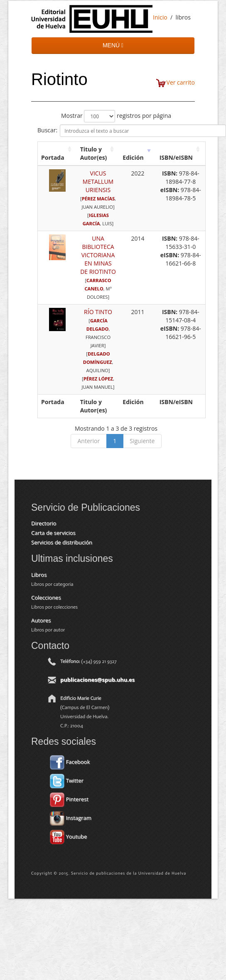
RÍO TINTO (98, 312)
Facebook (70, 762)
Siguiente (142, 441)
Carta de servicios (53, 533)
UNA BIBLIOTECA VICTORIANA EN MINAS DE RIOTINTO (98, 255)
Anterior (89, 441)
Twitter (67, 780)
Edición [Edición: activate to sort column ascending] (133, 157)
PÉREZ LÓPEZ (98, 379)
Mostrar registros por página (116, 116)
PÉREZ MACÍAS (98, 199)
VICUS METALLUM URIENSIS (98, 182)
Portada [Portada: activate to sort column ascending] (53, 157)
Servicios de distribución (62, 542)
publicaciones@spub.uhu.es (97, 680)
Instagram (71, 818)
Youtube (68, 836)
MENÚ (113, 45)
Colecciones (46, 597)
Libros (39, 575)
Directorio (44, 523)
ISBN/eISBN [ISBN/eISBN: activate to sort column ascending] (176, 157)
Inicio (160, 17)
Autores (41, 620)
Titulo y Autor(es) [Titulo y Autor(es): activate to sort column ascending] (94, 153)
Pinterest (69, 799)
